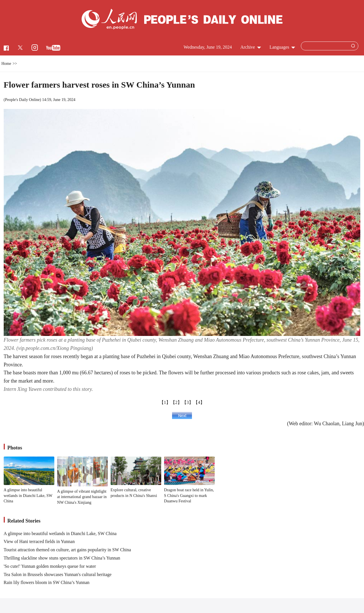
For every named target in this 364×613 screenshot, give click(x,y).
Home (6, 64)
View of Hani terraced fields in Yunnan (39, 541)
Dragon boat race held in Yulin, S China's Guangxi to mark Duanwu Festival (189, 496)
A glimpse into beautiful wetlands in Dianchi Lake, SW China (28, 496)
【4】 (199, 402)
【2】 (176, 402)
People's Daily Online (22, 100)
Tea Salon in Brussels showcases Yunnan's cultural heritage (58, 574)
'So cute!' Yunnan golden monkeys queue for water (50, 566)
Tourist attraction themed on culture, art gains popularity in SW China (67, 550)
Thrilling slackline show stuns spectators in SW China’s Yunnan (62, 558)
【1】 (165, 402)
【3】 (188, 402)
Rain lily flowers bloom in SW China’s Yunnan (47, 582)
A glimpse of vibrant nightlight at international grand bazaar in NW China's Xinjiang (82, 497)
